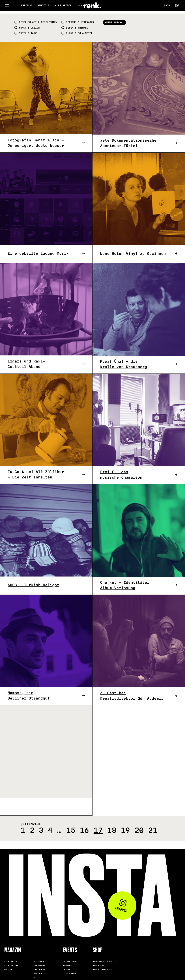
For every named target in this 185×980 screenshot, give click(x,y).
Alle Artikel (64, 5)
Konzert (67, 963)
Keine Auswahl (118, 20)
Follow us (121, 904)
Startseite (11, 959)
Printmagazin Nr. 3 (104, 959)
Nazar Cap (98, 963)
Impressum (39, 963)
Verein (26, 5)
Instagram (39, 967)
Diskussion (69, 971)
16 (84, 827)
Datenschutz (41, 959)
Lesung (67, 967)
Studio (44, 5)
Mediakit (9, 967)
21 (153, 827)
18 (112, 827)
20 (139, 827)
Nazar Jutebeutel (103, 967)
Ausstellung (70, 959)
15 (71, 827)
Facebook (39, 971)
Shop (167, 5)
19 (125, 827)
